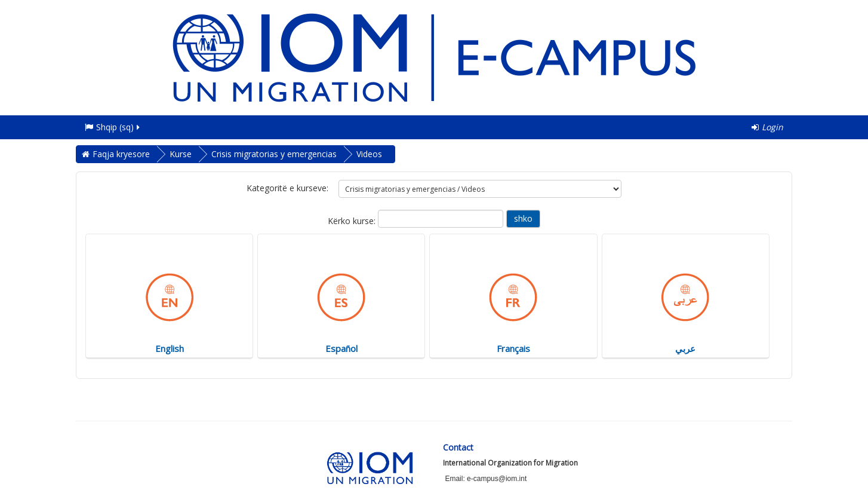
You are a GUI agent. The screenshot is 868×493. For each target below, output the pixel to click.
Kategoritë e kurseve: (287, 188)
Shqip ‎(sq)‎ (113, 127)
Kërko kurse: (353, 221)
